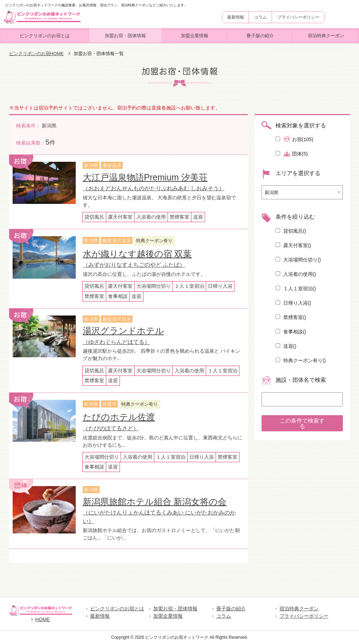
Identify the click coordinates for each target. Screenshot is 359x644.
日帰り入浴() (293, 303)
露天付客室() (293, 245)
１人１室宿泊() (296, 288)
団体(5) (292, 154)
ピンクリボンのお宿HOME (36, 54)
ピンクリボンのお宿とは (45, 36)
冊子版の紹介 (260, 36)
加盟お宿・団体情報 (125, 36)
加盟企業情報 (195, 36)
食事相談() (291, 332)
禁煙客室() (291, 317)
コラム (260, 17)
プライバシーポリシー (298, 17)
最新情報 (236, 17)
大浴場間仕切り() (298, 260)
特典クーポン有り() (301, 360)
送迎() (286, 346)
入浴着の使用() (296, 274)
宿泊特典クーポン (326, 36)
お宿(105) (294, 139)
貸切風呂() (291, 231)
